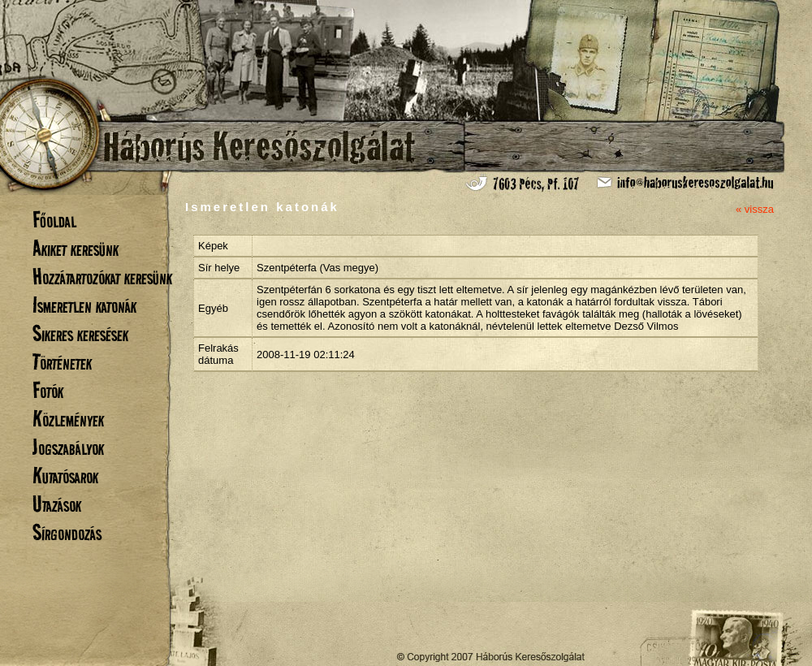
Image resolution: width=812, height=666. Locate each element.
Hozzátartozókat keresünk (102, 277)
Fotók (48, 390)
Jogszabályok (68, 447)
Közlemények (68, 419)
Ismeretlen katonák (84, 305)
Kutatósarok (65, 476)
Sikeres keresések (80, 333)
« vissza (755, 209)
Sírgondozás (67, 532)
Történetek (62, 362)
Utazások (57, 504)
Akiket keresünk (76, 248)
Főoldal (54, 220)
